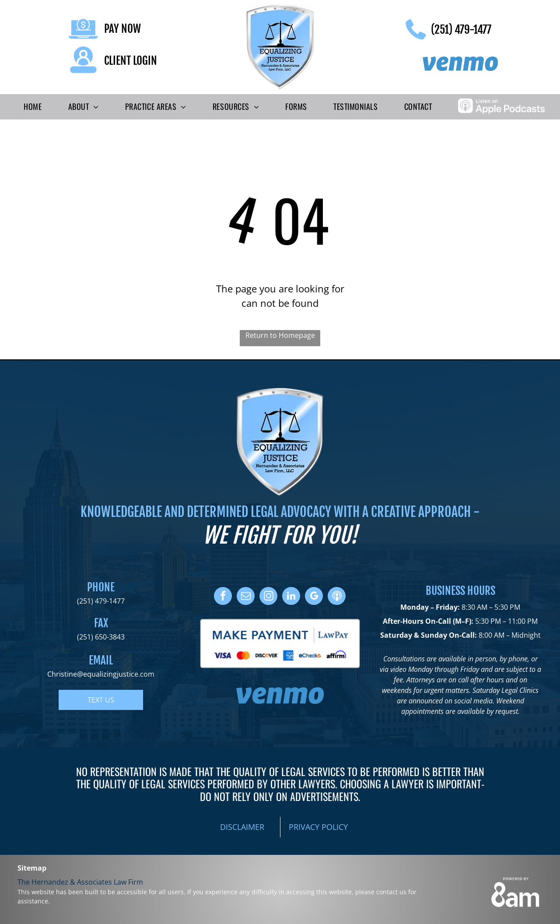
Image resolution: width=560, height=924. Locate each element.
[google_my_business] (314, 597)
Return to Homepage (280, 335)
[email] (246, 597)
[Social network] (337, 597)
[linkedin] (291, 597)
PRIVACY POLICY (318, 827)
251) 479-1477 (102, 601)
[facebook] (223, 597)
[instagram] (268, 597)
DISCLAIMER (242, 827)
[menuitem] (33, 107)
